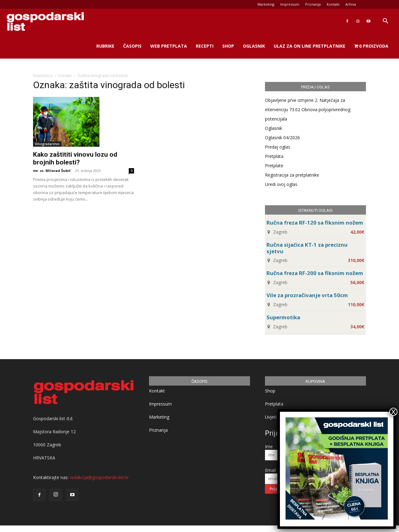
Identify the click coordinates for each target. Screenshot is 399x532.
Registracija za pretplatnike (292, 175)
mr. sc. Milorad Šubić (52, 171)
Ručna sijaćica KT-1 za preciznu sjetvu (307, 248)
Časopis (132, 46)
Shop (228, 46)
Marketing (266, 4)
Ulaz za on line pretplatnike (310, 46)
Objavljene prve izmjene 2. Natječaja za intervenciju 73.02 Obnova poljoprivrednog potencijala (308, 109)
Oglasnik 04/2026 (282, 138)
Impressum (290, 4)
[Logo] (45, 21)
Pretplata (274, 156)
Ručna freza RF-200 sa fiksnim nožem (315, 273)
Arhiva (351, 4)
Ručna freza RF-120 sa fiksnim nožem (315, 223)
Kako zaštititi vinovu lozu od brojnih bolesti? (75, 158)
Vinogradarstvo (47, 144)
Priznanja (313, 4)
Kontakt (333, 4)
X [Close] (393, 412)
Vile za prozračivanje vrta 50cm (307, 295)
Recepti (205, 46)
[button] (385, 22)
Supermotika (283, 317)
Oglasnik (254, 46)
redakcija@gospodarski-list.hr (99, 477)
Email (270, 470)
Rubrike (105, 46)
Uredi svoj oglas (281, 184)
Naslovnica (43, 76)
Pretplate (274, 166)
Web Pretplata (169, 46)
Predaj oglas (278, 147)
